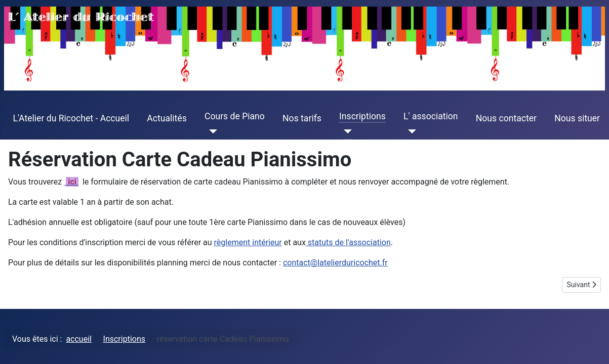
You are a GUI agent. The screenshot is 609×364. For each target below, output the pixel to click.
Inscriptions (362, 116)
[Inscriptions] (346, 131)
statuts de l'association (348, 242)
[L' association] (410, 131)
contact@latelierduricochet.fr (335, 263)
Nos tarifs (302, 118)
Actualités (167, 118)
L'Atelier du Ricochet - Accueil (71, 118)
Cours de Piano (235, 116)
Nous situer (577, 118)
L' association (431, 116)
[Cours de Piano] (211, 131)
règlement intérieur (248, 242)
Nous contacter (506, 118)
